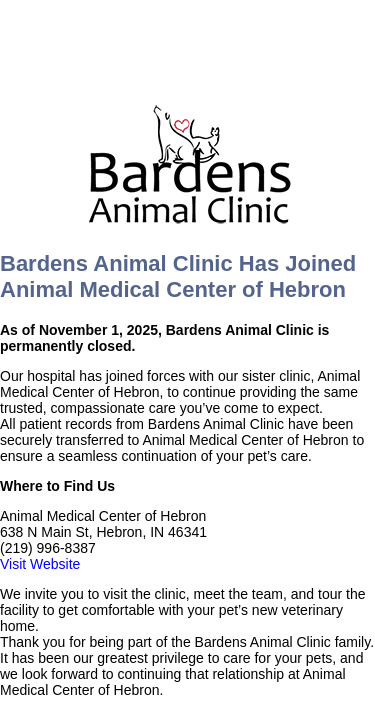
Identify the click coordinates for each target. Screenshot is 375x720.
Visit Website (40, 564)
